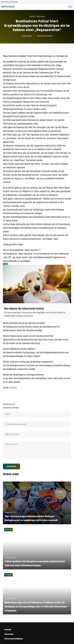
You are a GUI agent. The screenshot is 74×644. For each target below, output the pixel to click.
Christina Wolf (27, 36)
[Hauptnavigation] (69, 7)
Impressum (9, 634)
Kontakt (8, 630)
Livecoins (13, 388)
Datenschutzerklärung (14, 639)
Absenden (11, 466)
